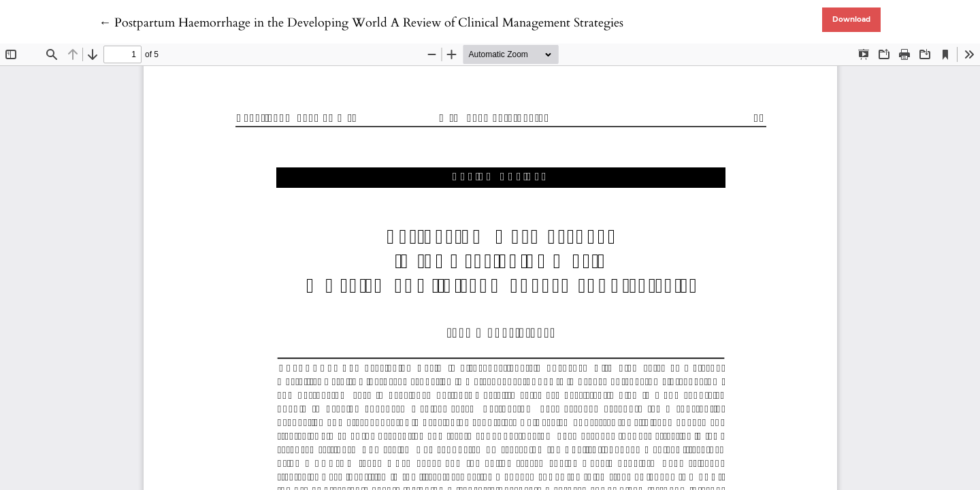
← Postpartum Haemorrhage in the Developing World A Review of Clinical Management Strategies (361, 23)
